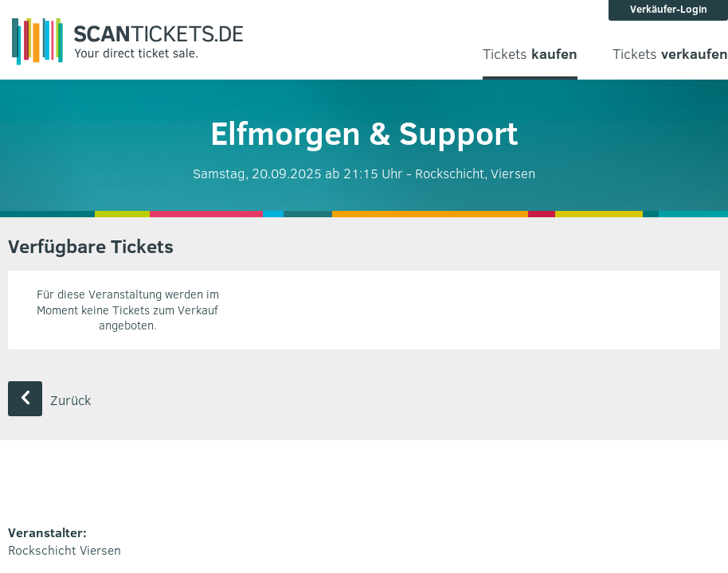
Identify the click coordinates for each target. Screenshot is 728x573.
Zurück (49, 400)
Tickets (530, 54)
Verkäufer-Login (669, 9)
